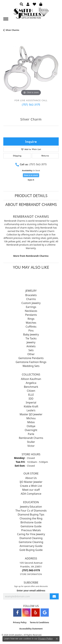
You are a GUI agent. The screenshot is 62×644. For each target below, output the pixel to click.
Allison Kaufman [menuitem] (31, 379)
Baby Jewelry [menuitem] (31, 334)
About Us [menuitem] (31, 478)
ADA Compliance (31, 494)
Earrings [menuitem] (31, 307)
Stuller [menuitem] (31, 442)
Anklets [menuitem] (31, 346)
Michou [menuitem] (31, 418)
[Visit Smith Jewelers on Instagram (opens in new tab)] (26, 613)
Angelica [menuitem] (31, 383)
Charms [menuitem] (31, 299)
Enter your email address (31, 590)
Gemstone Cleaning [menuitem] (31, 542)
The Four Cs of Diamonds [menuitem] (31, 511)
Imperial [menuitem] (31, 402)
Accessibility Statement (31, 629)
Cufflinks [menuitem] (31, 327)
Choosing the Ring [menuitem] (31, 518)
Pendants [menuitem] (31, 315)
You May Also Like (31, 267)
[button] (21, 4)
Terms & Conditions (39, 622)
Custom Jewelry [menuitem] (31, 303)
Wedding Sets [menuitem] (31, 366)
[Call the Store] (31, 570)
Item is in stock (31, 175)
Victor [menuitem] (31, 446)
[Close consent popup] (57, 639)
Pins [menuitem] (31, 331)
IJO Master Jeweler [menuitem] (31, 482)
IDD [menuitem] (31, 399)
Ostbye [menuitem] (31, 426)
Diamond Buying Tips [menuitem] (31, 514)
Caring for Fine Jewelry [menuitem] (31, 534)
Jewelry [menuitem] (31, 342)
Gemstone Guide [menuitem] (31, 526)
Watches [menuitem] (31, 323)
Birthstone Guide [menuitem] (31, 522)
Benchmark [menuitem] (31, 387)
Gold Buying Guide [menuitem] (31, 550)
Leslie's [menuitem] (31, 410)
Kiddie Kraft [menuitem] (31, 406)
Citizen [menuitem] (31, 391)
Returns (45, 156)
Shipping (17, 156)
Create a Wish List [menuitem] (31, 486)
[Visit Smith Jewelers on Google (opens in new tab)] (45, 613)
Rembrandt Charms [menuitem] (31, 438)
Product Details (31, 196)
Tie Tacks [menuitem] (31, 338)
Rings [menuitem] (31, 319)
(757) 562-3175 (31, 105)
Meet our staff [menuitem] (31, 490)
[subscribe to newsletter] (54, 596)
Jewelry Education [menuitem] (31, 507)
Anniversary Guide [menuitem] (31, 546)
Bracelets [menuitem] (31, 295)
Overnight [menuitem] (31, 430)
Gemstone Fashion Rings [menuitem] (31, 362)
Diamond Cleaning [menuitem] (31, 538)
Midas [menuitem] (31, 422)
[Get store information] (31, 574)
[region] (31, 69)
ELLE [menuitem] (31, 395)
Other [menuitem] (31, 354)
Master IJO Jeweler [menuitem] (31, 414)
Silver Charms (12, 30)
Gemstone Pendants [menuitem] (31, 358)
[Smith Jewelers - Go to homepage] (31, 14)
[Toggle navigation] (6, 19)
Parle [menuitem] (31, 434)
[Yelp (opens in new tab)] (36, 613)
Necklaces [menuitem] (31, 311)
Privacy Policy (20, 622)
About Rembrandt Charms (31, 204)
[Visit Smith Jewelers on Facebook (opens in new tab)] (17, 613)
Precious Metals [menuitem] (31, 530)
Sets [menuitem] (31, 350)
